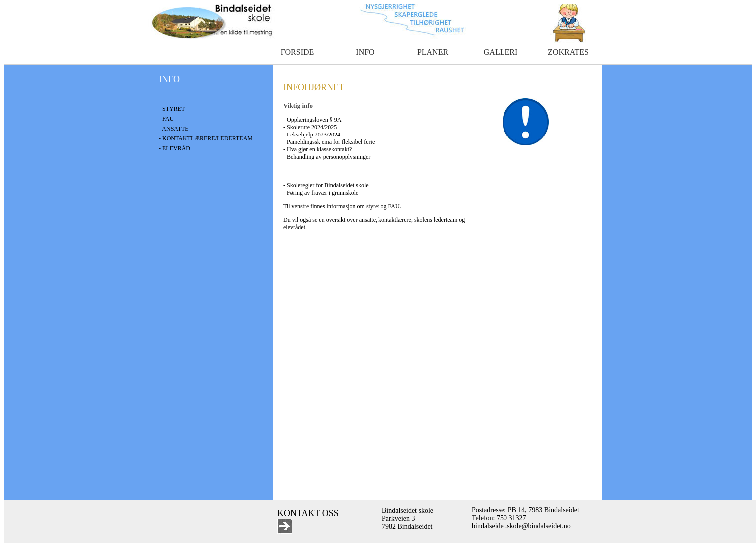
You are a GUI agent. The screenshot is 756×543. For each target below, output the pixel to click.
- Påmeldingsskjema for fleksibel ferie (329, 142)
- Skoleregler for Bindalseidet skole (326, 185)
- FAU (166, 119)
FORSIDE (298, 52)
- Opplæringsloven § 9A (312, 120)
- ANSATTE (174, 129)
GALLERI (501, 52)
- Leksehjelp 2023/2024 (312, 135)
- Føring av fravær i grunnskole (321, 193)
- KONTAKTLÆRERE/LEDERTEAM (206, 138)
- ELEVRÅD (175, 148)
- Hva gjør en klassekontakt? (317, 149)
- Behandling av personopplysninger (327, 157)
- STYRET (172, 109)
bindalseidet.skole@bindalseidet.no (521, 526)
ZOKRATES (568, 52)
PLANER (433, 52)
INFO (365, 52)
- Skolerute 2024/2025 (310, 127)
